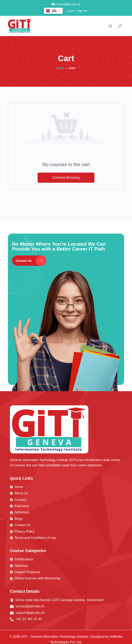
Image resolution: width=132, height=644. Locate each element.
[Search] (110, 26)
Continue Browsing (66, 178)
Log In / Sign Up (77, 11)
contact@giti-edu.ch (66, 4)
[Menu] (120, 26)
